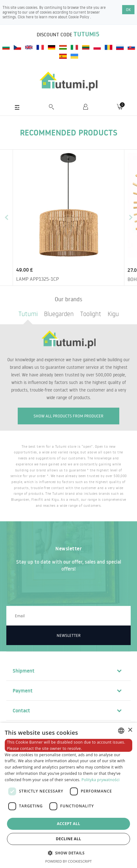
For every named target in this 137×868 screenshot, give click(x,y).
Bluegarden (59, 314)
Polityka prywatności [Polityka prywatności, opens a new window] (100, 780)
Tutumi (28, 314)
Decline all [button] (69, 839)
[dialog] (68, 795)
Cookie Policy (79, 17)
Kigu (113, 314)
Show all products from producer (68, 416)
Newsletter (69, 635)
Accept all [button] (69, 824)
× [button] (130, 730)
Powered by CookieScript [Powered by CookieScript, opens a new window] (68, 861)
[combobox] (121, 731)
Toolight (91, 314)
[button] (69, 853)
